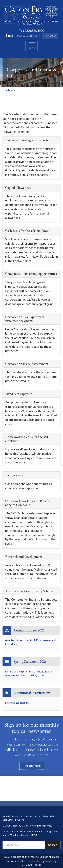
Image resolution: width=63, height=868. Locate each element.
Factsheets (10, 90)
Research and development (24, 557)
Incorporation (15, 475)
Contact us (50, 36)
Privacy (19, 820)
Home (6, 816)
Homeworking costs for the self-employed (27, 439)
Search (53, 845)
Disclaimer (8, 820)
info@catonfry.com (27, 35)
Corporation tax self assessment (27, 364)
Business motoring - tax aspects (27, 140)
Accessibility (42, 816)
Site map (29, 816)
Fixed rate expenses (19, 394)
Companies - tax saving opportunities (31, 274)
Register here (32, 766)
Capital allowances (18, 188)
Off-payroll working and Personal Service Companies (28, 503)
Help (53, 816)
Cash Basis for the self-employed (27, 231)
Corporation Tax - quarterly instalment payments (25, 319)
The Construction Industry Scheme (29, 591)
